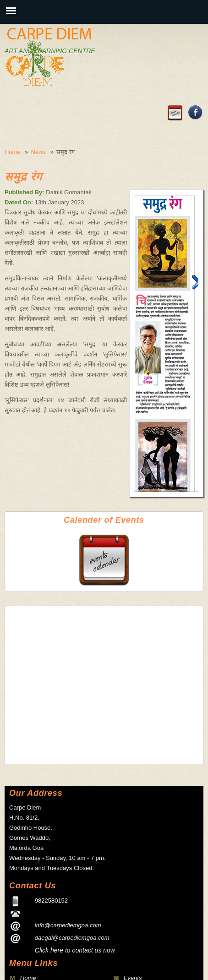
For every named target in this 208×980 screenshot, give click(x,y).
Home (13, 152)
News (39, 152)
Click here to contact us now (75, 950)
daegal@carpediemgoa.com (72, 938)
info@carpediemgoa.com (68, 925)
